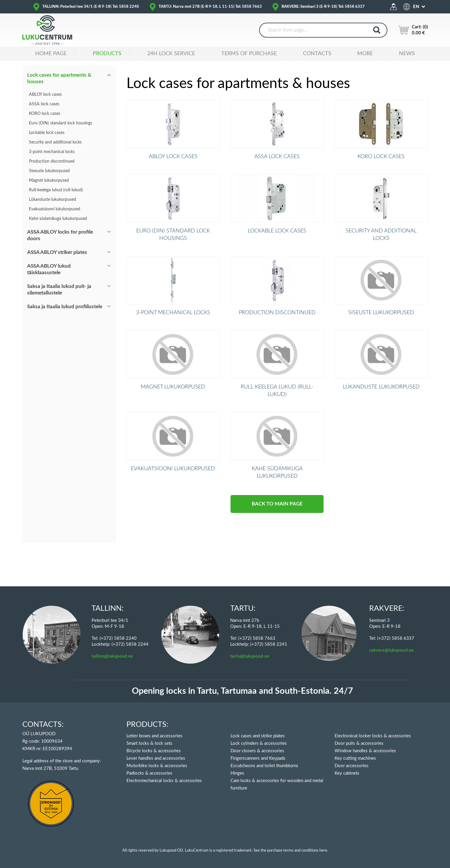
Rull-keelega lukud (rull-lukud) (56, 190)
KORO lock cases (45, 114)
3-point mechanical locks (52, 152)
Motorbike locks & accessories (157, 766)
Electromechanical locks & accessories (164, 781)
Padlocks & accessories (149, 773)
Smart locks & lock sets (149, 743)
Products (107, 54)
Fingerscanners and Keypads (258, 758)
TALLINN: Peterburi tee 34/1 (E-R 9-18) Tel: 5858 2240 (91, 7)
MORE (365, 54)
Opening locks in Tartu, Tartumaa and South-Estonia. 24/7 (242, 691)
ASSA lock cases (44, 104)
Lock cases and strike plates (258, 736)
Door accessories (352, 766)
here (323, 851)
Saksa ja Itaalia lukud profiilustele (65, 307)
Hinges (237, 773)
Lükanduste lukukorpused (52, 200)
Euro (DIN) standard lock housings (61, 123)
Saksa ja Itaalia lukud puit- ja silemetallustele (59, 290)
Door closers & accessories (257, 751)
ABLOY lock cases (45, 95)
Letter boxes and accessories (154, 736)
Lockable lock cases (47, 133)
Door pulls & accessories (359, 743)
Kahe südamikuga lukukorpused (58, 219)
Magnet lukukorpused (49, 181)
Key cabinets (347, 773)
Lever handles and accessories (156, 758)
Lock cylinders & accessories (259, 743)
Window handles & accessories (365, 751)
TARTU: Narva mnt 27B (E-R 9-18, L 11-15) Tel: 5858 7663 (210, 7)
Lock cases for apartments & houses (59, 78)
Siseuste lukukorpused (49, 171)
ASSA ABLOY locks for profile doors (60, 235)
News (407, 54)
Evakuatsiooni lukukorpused (55, 209)
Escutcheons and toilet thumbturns (264, 766)
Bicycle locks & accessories (154, 751)
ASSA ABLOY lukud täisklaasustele (49, 269)
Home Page (51, 54)
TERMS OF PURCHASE (249, 54)
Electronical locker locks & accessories (373, 736)
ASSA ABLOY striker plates (57, 252)
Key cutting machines (355, 758)
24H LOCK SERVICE (171, 54)
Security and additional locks (55, 142)
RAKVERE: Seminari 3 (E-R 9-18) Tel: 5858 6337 (323, 7)
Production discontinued (52, 161)
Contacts (317, 54)
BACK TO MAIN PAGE (277, 543)
